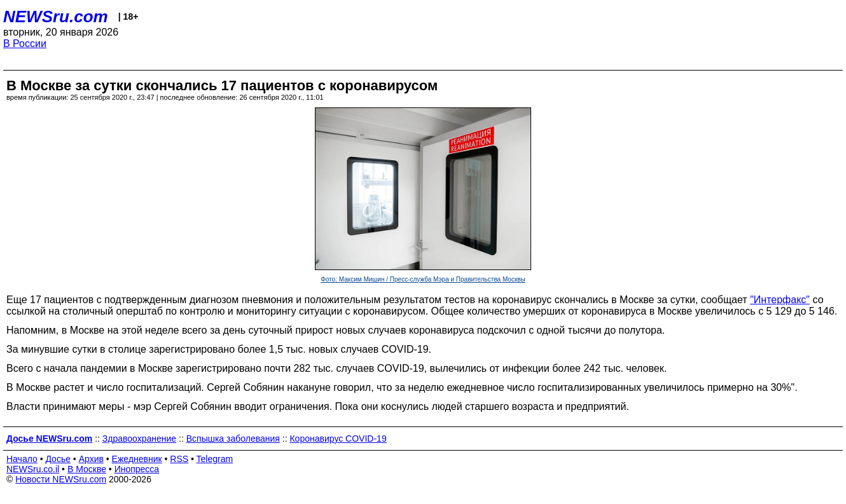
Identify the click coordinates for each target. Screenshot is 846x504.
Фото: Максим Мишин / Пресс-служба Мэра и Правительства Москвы (423, 279)
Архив (91, 459)
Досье (58, 459)
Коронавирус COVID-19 (338, 439)
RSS (179, 459)
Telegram (215, 459)
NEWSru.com (56, 17)
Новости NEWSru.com (61, 479)
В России (25, 44)
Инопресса (137, 469)
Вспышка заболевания (233, 439)
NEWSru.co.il (33, 469)
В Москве (87, 469)
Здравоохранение (139, 439)
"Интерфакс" (780, 300)
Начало (22, 459)
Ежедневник (137, 459)
